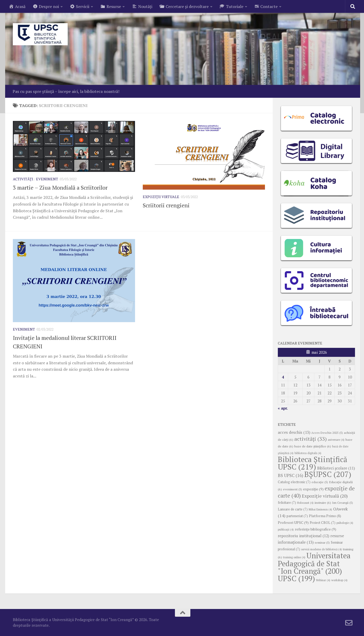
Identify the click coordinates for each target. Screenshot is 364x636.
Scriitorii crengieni (166, 205)
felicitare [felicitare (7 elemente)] (287, 503)
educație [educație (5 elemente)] (320, 482)
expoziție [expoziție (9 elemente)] (313, 489)
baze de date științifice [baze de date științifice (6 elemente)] (313, 446)
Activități (23, 179)
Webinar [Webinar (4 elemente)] (323, 580)
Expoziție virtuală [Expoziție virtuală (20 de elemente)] (325, 496)
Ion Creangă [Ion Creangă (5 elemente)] (343, 503)
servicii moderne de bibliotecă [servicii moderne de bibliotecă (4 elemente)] (322, 549)
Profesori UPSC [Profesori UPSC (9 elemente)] (293, 522)
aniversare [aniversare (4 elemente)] (336, 440)
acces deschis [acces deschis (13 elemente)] (294, 432)
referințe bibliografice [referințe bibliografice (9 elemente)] (316, 529)
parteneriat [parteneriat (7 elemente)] (297, 516)
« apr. (283, 408)
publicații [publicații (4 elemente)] (286, 529)
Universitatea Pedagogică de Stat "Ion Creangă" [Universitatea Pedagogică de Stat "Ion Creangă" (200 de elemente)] (314, 563)
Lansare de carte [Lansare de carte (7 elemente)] (293, 509)
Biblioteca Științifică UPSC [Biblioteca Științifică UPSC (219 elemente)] (313, 463)
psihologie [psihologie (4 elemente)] (345, 523)
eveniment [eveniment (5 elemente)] (292, 489)
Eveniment (47, 179)
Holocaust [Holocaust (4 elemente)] (305, 503)
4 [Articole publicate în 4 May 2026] (283, 377)
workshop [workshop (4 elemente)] (339, 580)
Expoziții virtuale (161, 197)
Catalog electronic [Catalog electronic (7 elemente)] (294, 482)
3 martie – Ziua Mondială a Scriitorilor (60, 187)
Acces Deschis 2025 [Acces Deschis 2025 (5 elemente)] (327, 433)
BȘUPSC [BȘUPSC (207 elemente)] (328, 474)
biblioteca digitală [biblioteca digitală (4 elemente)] (308, 453)
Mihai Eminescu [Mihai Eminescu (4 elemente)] (320, 509)
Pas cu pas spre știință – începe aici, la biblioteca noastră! (66, 91)
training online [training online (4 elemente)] (294, 557)
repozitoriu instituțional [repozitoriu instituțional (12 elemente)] (304, 536)
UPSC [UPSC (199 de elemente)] (296, 578)
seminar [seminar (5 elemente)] (322, 542)
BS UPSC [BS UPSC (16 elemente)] (291, 475)
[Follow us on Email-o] (349, 623)
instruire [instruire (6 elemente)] (323, 503)
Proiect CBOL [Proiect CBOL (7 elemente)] (323, 523)
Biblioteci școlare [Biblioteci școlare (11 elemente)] (336, 468)
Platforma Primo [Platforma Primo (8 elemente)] (325, 516)
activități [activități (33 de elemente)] (310, 439)
